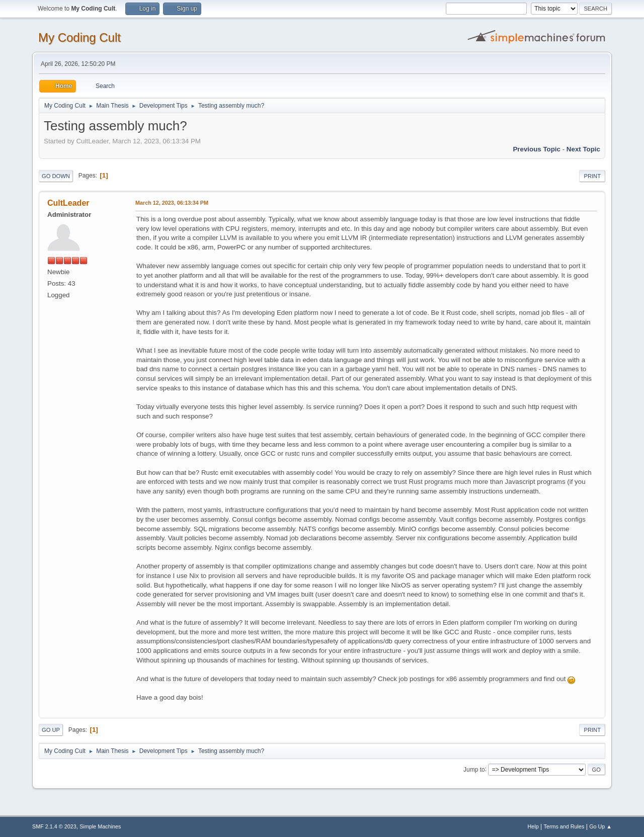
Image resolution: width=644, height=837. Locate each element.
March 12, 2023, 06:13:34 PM (172, 203)
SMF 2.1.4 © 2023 (54, 826)
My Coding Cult (79, 37)
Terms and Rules (564, 826)
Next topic (583, 149)
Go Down (56, 176)
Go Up (51, 730)
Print (592, 176)
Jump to (474, 769)
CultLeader (68, 203)
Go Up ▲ (600, 826)
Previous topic (537, 149)
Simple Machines (100, 826)
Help (533, 826)
